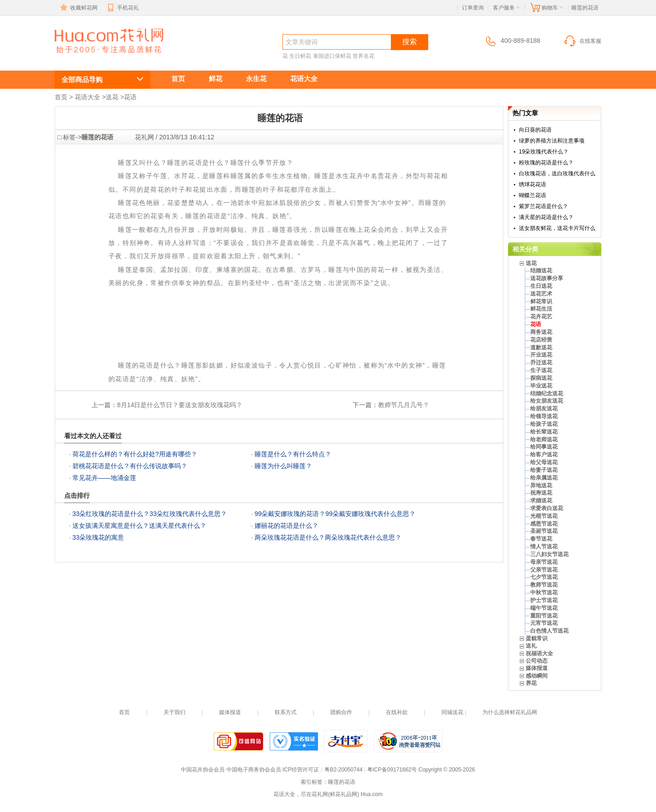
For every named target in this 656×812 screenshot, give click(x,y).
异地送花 (541, 485)
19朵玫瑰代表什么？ (544, 152)
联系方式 (286, 712)
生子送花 (541, 370)
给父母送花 (544, 462)
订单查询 (473, 8)
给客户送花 (544, 455)
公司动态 (537, 661)
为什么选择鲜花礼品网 (510, 712)
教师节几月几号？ (404, 405)
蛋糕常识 (537, 638)
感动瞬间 (537, 676)
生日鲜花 (300, 56)
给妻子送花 (544, 470)
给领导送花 (544, 416)
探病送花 (541, 378)
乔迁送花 (541, 363)
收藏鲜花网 (78, 8)
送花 (112, 97)
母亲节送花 (544, 562)
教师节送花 (544, 585)
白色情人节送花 (549, 631)
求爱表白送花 (547, 508)
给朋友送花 (544, 409)
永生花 (256, 79)
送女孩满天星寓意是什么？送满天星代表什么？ (139, 526)
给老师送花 (544, 439)
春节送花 (541, 539)
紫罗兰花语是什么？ (543, 206)
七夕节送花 (544, 577)
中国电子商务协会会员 (254, 770)
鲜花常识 (541, 301)
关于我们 (174, 712)
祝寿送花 (541, 493)
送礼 (531, 646)
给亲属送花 (544, 478)
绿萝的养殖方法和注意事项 (552, 141)
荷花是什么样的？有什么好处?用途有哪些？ (135, 454)
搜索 (410, 42)
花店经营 (541, 340)
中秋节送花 (544, 592)
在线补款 (397, 712)
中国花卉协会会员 (203, 770)
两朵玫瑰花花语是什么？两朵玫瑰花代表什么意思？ (328, 537)
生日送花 (541, 286)
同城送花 (452, 712)
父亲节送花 (544, 570)
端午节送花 (544, 608)
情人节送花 (544, 546)
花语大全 (304, 79)
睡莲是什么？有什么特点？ (293, 454)
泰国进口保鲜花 (332, 56)
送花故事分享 (547, 278)
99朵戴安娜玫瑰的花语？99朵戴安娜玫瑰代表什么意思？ (335, 514)
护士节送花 (544, 600)
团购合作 (341, 712)
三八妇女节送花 (549, 554)
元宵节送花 (544, 623)
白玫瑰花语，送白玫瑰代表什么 (557, 174)
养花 (531, 683)
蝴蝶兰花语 (533, 195)
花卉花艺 (541, 317)
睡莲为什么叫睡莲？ (283, 466)
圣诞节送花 (544, 531)
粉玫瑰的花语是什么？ (546, 163)
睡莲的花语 (96, 58)
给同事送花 (544, 447)
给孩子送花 (544, 424)
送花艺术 (541, 294)
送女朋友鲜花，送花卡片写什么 (557, 228)
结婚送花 (541, 271)
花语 (130, 97)
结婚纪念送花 (547, 393)
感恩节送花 (544, 524)
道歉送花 (541, 347)
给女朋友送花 (547, 401)
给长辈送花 (544, 432)
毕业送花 (541, 386)
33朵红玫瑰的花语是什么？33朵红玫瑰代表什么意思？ (150, 514)
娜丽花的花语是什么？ (287, 526)
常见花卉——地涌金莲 (104, 478)
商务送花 (541, 332)
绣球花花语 (533, 184)
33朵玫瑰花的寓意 (98, 537)
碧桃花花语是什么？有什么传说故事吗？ (130, 466)
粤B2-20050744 (343, 770)
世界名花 (364, 56)
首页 (178, 79)
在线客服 (582, 41)
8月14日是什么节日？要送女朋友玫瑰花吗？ (180, 405)
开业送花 (541, 355)
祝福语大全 (539, 654)
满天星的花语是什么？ (546, 217)
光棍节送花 (544, 516)
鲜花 (215, 79)
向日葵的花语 (535, 130)
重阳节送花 (544, 616)
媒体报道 (537, 668)
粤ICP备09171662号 (392, 770)
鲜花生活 (541, 309)
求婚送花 (541, 500)
